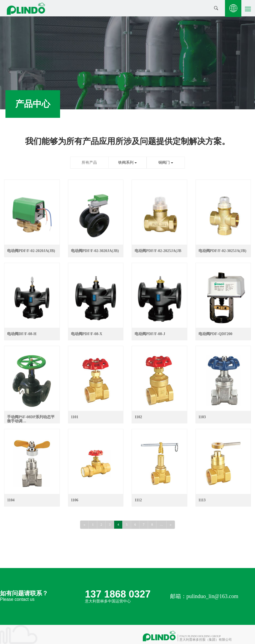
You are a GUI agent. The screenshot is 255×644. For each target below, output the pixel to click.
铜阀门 (166, 163)
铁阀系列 (127, 163)
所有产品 (89, 163)
